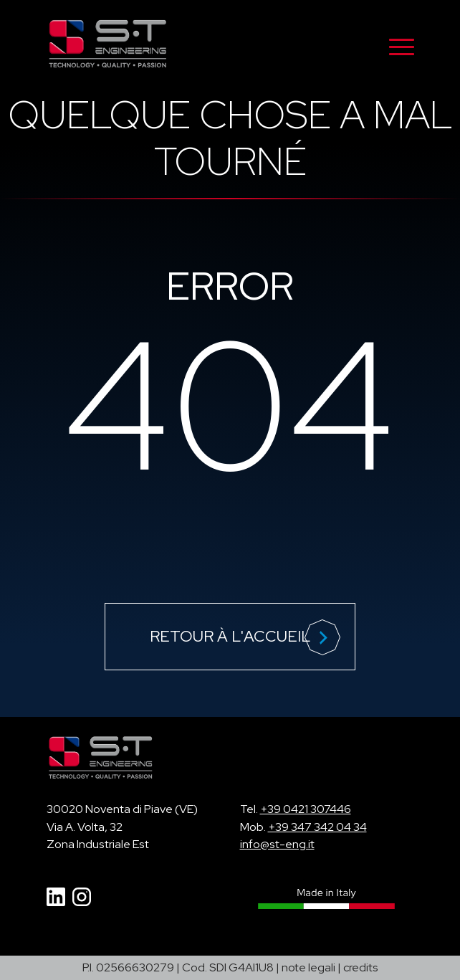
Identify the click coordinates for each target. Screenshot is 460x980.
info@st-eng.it (277, 844)
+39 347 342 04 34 (317, 827)
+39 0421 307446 (306, 809)
